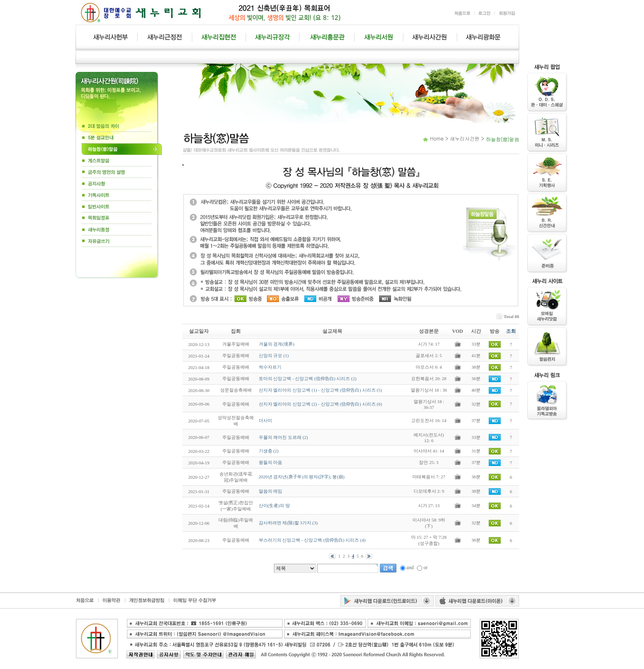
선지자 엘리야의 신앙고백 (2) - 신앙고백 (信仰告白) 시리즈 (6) (321, 404)
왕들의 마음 (271, 462)
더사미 (266, 420)
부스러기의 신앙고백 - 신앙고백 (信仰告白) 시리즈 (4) (312, 540)
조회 (511, 331)
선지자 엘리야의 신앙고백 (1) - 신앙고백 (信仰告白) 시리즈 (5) (321, 390)
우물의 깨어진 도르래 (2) (283, 437)
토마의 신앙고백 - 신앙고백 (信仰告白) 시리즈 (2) (308, 378)
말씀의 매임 (271, 491)
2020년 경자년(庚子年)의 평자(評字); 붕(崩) (302, 477)
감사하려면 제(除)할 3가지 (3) (288, 523)
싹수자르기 (270, 367)
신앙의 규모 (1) (274, 355)
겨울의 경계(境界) (277, 344)
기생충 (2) (269, 451)
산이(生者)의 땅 (274, 505)
